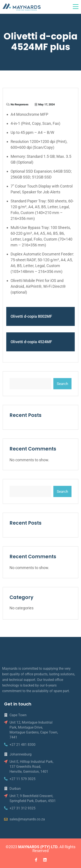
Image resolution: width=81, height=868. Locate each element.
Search (62, 384)
